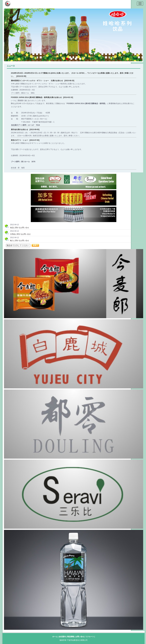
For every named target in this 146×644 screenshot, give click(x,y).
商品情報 (71, 637)
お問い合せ (80, 637)
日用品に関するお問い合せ (20, 234)
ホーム (55, 637)
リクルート (90, 637)
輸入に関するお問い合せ (20, 241)
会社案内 (63, 637)
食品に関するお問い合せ (20, 228)
